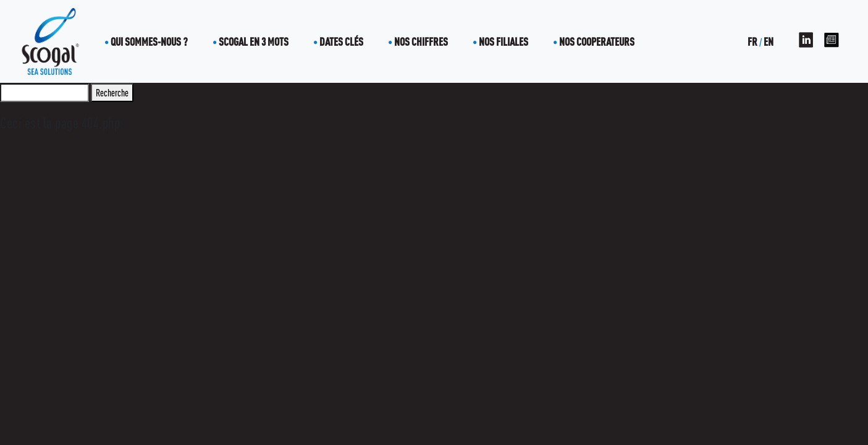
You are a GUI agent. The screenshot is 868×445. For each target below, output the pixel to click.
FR (752, 41)
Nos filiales (504, 41)
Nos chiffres (421, 41)
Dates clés (341, 41)
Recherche (112, 93)
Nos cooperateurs (597, 41)
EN (769, 41)
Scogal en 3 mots (254, 41)
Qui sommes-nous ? (149, 41)
